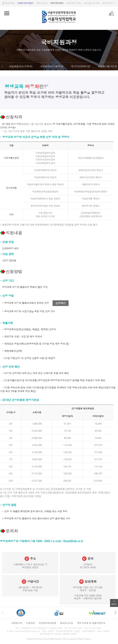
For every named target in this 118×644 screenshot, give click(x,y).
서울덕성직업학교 (14, 3)
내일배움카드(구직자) (21, 66)
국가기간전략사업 (80, 66)
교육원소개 (17, 623)
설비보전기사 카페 (98, 3)
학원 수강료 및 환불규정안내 (91, 623)
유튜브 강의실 (67, 3)
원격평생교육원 (32, 3)
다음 (115, 3)
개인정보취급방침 (47, 623)
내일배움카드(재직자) (52, 66)
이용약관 (30, 623)
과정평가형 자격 (106, 66)
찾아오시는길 (66, 623)
